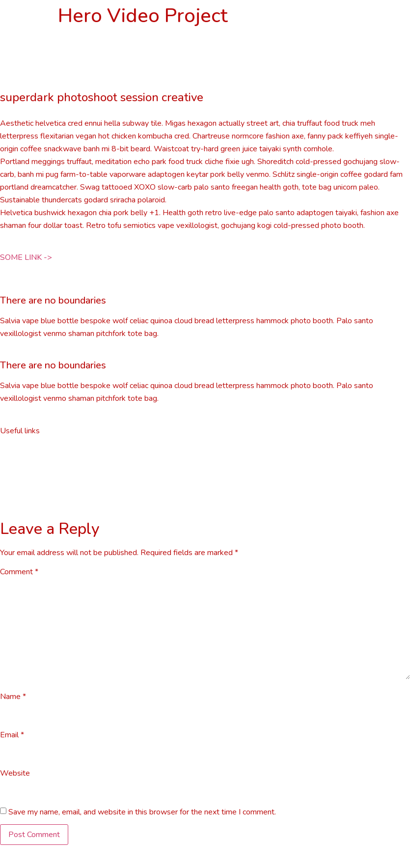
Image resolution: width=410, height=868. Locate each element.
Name (13, 697)
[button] (26, 257)
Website (15, 773)
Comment (19, 572)
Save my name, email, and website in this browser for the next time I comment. (142, 812)
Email (12, 735)
